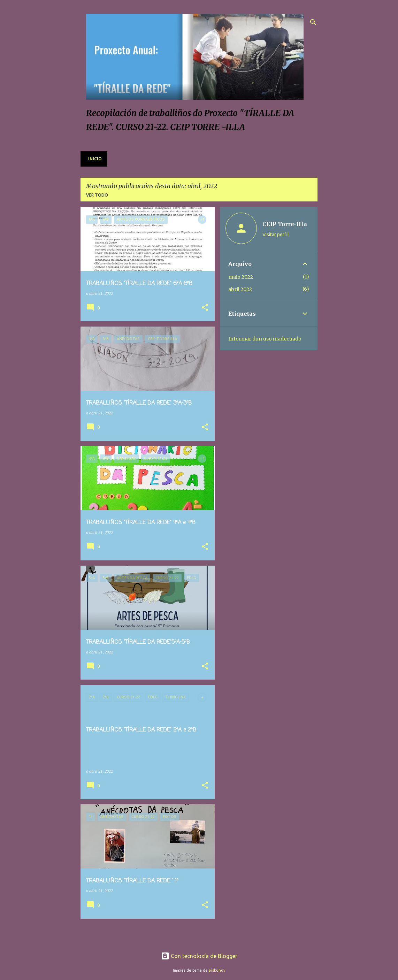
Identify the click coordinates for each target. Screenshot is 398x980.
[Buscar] (313, 22)
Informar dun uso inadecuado (265, 339)
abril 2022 (240, 289)
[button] (205, 308)
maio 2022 (241, 277)
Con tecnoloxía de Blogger (199, 956)
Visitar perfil (276, 235)
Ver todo (97, 195)
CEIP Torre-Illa (285, 224)
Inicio (95, 159)
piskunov (217, 970)
